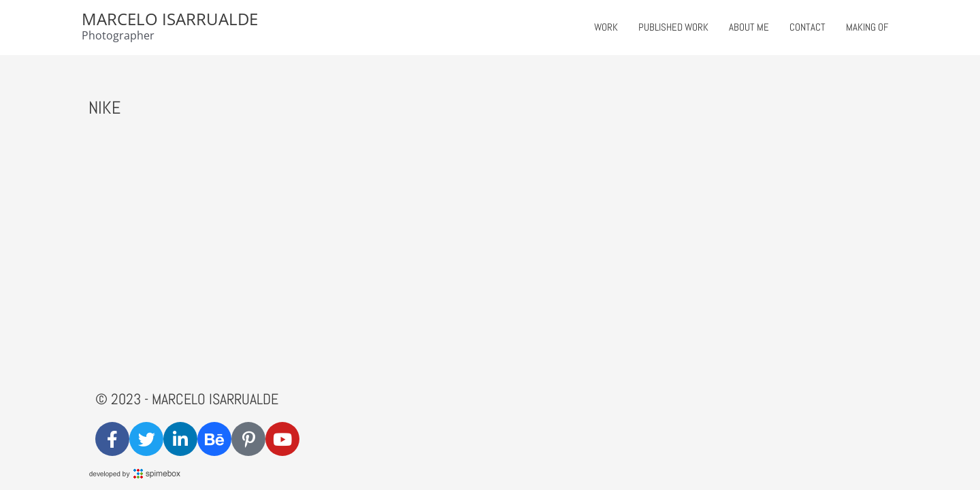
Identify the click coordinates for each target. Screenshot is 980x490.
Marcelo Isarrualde (170, 19)
